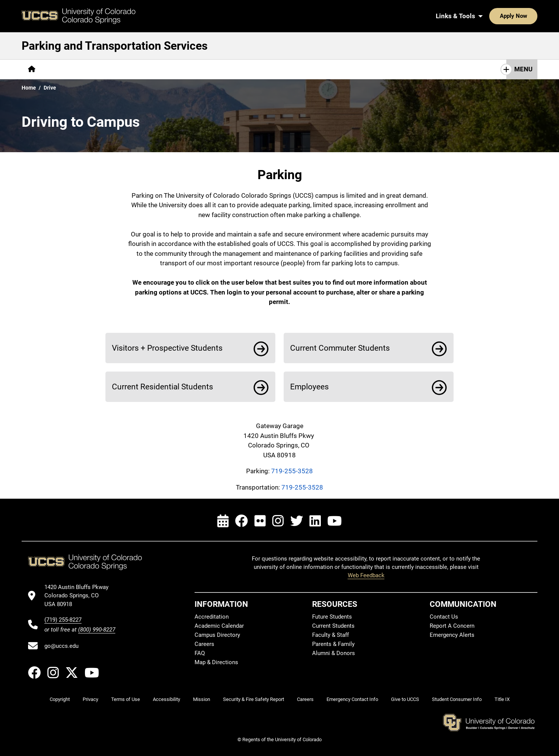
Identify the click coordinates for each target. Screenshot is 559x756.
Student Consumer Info (457, 699)
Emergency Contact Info (352, 699)
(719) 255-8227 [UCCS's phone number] (63, 620)
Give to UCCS (405, 699)
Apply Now (490, 16)
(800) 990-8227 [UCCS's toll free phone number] (97, 630)
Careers (204, 644)
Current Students (333, 626)
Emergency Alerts (452, 635)
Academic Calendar (219, 626)
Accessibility (166, 699)
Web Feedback (366, 575)
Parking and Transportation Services (115, 46)
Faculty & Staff (331, 635)
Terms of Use (126, 699)
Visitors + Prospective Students (167, 348)
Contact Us (444, 617)
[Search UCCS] (529, 16)
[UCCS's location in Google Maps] (80, 596)
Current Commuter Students (340, 348)
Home (29, 88)
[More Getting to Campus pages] (81, 69)
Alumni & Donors (334, 653)
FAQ (200, 653)
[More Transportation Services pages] (215, 69)
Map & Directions (216, 662)
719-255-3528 (292, 471)
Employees (309, 387)
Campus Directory (217, 635)
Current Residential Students (163, 387)
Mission (202, 699)
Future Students (332, 617)
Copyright (60, 699)
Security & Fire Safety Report (254, 699)
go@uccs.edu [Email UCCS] (61, 646)
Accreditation (212, 617)
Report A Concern (452, 626)
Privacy (90, 699)
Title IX (502, 699)
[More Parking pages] (144, 69)
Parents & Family (333, 644)
